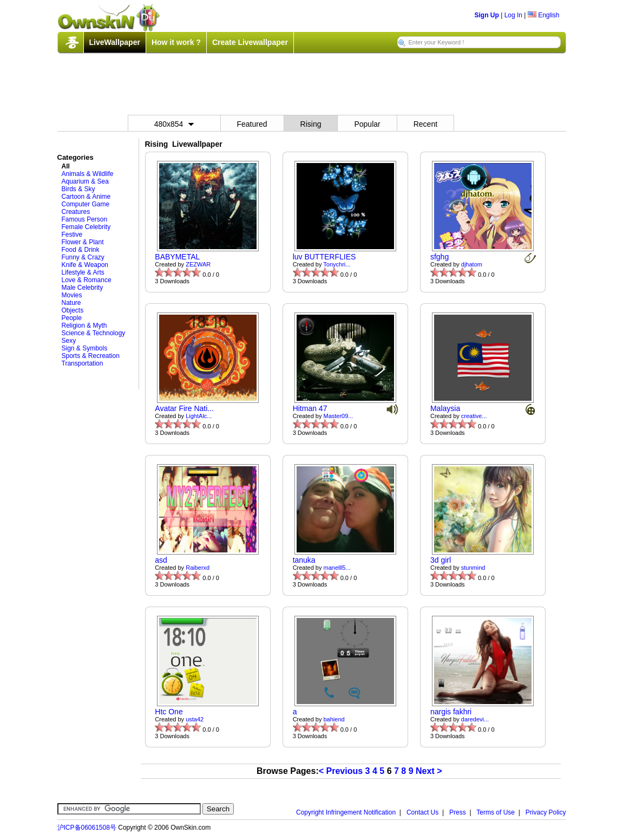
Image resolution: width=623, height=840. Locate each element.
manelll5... (337, 568)
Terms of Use (496, 812)
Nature (71, 303)
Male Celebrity (83, 288)
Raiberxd (198, 568)
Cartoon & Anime (86, 197)
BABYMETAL (177, 257)
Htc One (169, 712)
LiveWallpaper (115, 42)
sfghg (440, 257)
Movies (72, 295)
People (72, 318)
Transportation (83, 363)
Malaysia (445, 408)
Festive (72, 235)
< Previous (341, 771)
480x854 (174, 124)
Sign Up (487, 15)
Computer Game (86, 204)
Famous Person (85, 219)
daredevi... (475, 719)
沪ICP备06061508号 (87, 828)
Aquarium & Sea (85, 181)
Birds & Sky (78, 189)
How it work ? (176, 42)
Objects (73, 310)
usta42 (195, 719)
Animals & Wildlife (88, 174)
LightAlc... (199, 416)
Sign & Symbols (85, 348)
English (544, 15)
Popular (367, 124)
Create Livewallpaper (250, 42)
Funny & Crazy (83, 257)
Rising (311, 124)
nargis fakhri (451, 712)
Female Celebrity (86, 227)
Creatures (76, 212)
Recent (425, 124)
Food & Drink (81, 250)
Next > (429, 771)
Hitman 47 (310, 408)
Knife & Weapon (85, 265)
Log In (513, 15)
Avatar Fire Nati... (184, 408)
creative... (474, 416)
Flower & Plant (83, 242)
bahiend (334, 719)
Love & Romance (87, 280)
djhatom (472, 264)
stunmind (473, 568)
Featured (252, 124)
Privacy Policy (546, 812)
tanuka (304, 560)
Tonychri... (337, 264)
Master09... (339, 416)
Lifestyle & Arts (83, 272)
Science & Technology (94, 333)
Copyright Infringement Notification (346, 812)
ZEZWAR (198, 264)
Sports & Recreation (91, 356)
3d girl (441, 560)
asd (161, 560)
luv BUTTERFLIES (324, 257)
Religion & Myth (84, 325)
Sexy (69, 341)
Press (458, 812)
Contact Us (422, 812)
